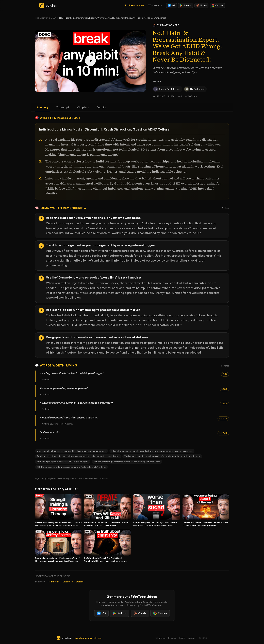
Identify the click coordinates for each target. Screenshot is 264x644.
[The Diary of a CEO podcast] (191, 25)
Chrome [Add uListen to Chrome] (217, 5)
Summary (42, 107)
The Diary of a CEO (45, 18)
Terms (182, 638)
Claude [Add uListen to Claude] (201, 5)
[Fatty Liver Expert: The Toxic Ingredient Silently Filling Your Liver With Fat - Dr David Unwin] (157, 510)
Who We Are (155, 5)
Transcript (63, 107)
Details (101, 107)
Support (192, 638)
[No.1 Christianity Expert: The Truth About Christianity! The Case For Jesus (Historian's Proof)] (107, 546)
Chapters (83, 107)
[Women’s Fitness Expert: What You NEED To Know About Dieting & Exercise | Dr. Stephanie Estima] (58, 510)
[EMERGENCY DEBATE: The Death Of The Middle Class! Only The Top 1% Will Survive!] (107, 510)
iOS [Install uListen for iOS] (171, 5)
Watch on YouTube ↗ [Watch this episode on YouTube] (188, 96)
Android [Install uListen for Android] (186, 5)
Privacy (172, 638)
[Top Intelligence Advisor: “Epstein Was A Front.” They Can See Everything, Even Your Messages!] (58, 546)
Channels (160, 638)
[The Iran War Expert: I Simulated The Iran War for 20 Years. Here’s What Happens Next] (206, 510)
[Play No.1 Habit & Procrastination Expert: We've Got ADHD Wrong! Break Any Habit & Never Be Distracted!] (90, 61)
